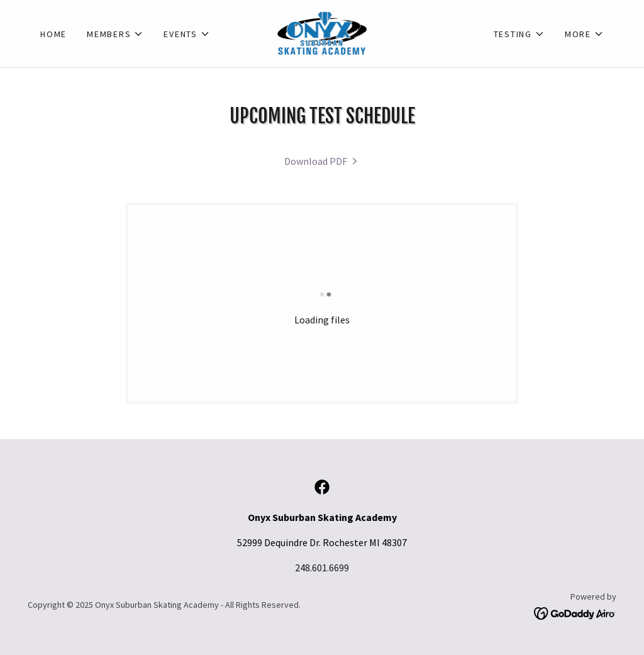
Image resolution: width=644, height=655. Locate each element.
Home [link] (53, 34)
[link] (322, 32)
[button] (115, 34)
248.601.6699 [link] (322, 568)
